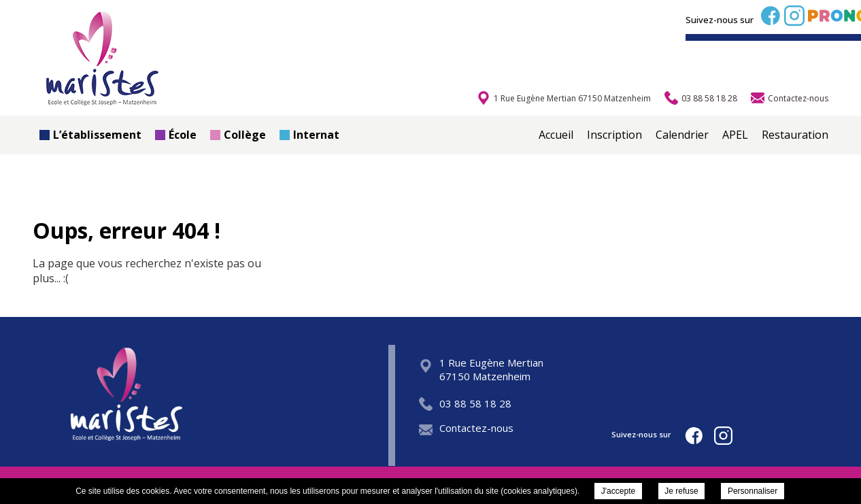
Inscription (614, 135)
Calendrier (682, 135)
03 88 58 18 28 (465, 403)
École (176, 135)
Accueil (556, 135)
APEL (735, 135)
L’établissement (90, 135)
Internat (309, 135)
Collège (238, 135)
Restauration (795, 135)
